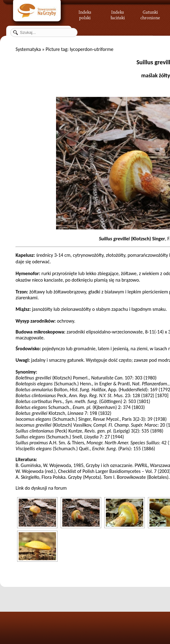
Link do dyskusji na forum (41, 488)
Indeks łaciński (118, 14)
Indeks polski (85, 14)
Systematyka (28, 49)
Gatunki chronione (150, 14)
